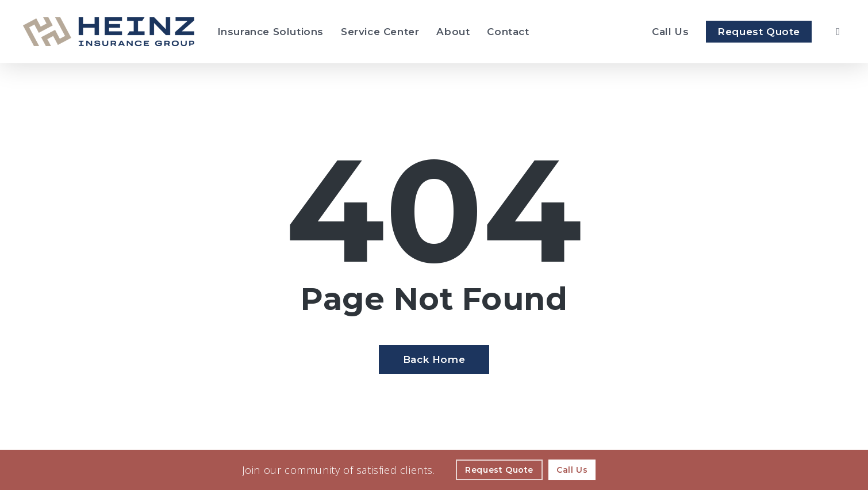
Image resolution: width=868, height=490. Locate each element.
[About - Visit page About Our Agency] (453, 32)
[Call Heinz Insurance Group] (670, 32)
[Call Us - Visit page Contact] (572, 470)
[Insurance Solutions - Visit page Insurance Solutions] (270, 32)
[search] (838, 32)
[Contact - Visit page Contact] (508, 32)
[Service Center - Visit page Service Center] (380, 32)
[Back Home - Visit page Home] (434, 359)
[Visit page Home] (109, 32)
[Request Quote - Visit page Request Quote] (759, 32)
